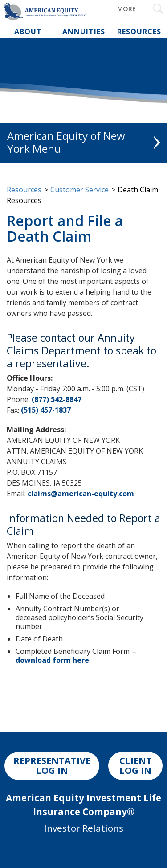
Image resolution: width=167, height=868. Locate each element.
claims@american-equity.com (81, 494)
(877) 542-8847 (57, 399)
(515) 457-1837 (46, 410)
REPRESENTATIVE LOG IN (52, 766)
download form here (52, 660)
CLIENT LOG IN (136, 766)
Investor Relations (84, 828)
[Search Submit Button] (158, 9)
